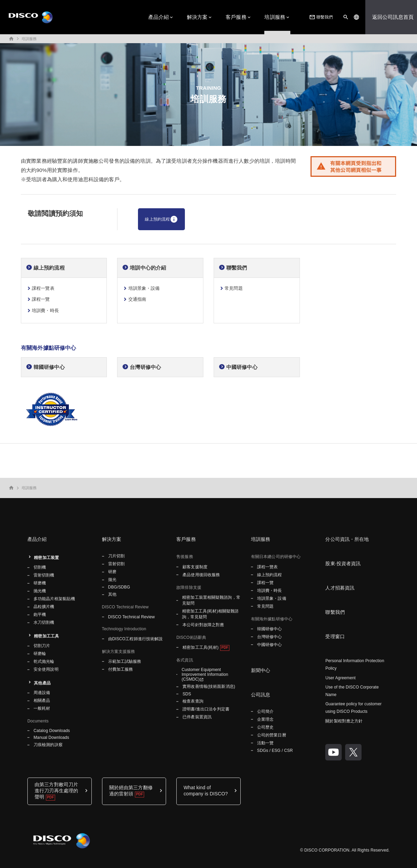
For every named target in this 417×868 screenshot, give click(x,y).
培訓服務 (275, 17)
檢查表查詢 (193, 701)
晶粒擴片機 (44, 607)
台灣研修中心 (145, 367)
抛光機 (40, 591)
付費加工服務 (121, 669)
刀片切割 (116, 556)
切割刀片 (42, 646)
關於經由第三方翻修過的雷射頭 (131, 791)
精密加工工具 (46, 636)
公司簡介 (265, 711)
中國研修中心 (242, 367)
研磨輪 (40, 654)
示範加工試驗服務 (125, 661)
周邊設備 (42, 693)
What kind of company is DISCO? (206, 791)
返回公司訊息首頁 (393, 17)
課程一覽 (41, 299)
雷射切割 (116, 564)
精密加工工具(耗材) (200, 647)
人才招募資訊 (340, 588)
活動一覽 (265, 743)
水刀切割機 (44, 622)
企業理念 (265, 719)
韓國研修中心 (49, 367)
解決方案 (197, 17)
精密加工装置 (46, 558)
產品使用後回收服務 (201, 575)
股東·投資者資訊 (343, 563)
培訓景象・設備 (144, 288)
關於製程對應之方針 (344, 721)
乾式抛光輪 (44, 661)
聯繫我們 (320, 17)
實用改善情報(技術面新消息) (209, 686)
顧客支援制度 (195, 567)
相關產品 (42, 700)
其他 (112, 594)
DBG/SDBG (119, 587)
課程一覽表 (43, 288)
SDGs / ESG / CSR (275, 751)
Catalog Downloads (52, 731)
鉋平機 (40, 615)
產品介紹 (159, 17)
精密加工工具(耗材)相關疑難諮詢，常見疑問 (211, 614)
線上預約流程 (161, 219)
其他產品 (42, 683)
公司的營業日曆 (272, 735)
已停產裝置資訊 (197, 717)
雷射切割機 (44, 575)
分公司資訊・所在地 (347, 539)
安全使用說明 (46, 669)
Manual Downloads (51, 737)
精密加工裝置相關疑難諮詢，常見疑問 (211, 600)
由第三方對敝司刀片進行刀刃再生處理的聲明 (56, 791)
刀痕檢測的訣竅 (48, 745)
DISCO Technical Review (131, 617)
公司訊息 (261, 695)
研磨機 (40, 583)
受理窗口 (335, 636)
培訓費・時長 (45, 311)
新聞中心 (261, 670)
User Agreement (340, 678)
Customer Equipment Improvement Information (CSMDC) (205, 674)
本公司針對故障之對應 (203, 625)
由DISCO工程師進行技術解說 (136, 639)
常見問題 (234, 288)
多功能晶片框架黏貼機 (54, 599)
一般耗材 (42, 708)
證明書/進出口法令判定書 (206, 709)
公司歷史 (265, 727)
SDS (187, 694)
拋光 (112, 580)
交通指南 (137, 299)
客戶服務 (236, 17)
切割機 (40, 567)
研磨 (112, 572)
